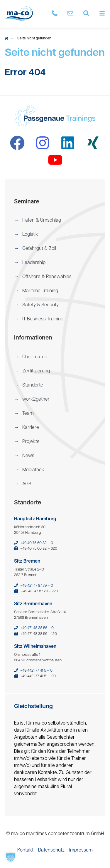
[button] (55, 220)
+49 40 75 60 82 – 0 (37, 543)
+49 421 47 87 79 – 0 (37, 586)
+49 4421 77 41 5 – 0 (36, 671)
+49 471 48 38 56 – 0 (37, 628)
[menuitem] (55, 220)
